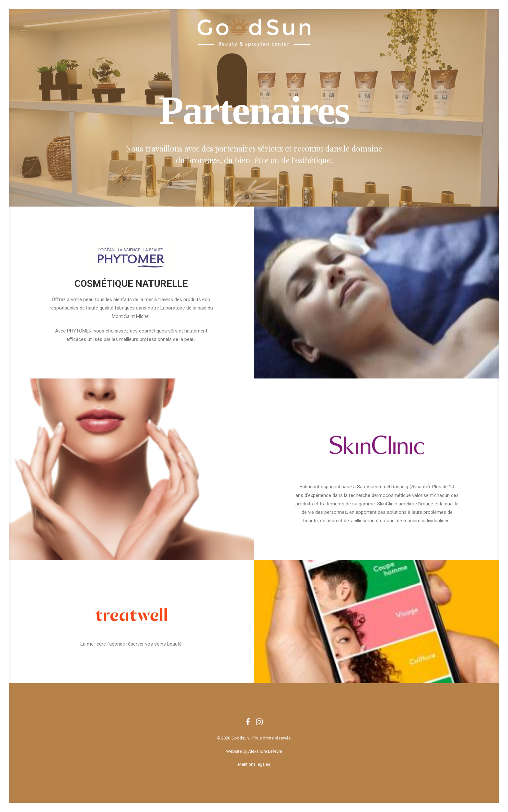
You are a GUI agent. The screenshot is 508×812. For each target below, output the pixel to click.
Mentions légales (254, 764)
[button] (23, 32)
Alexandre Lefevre (265, 751)
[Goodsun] (254, 32)
